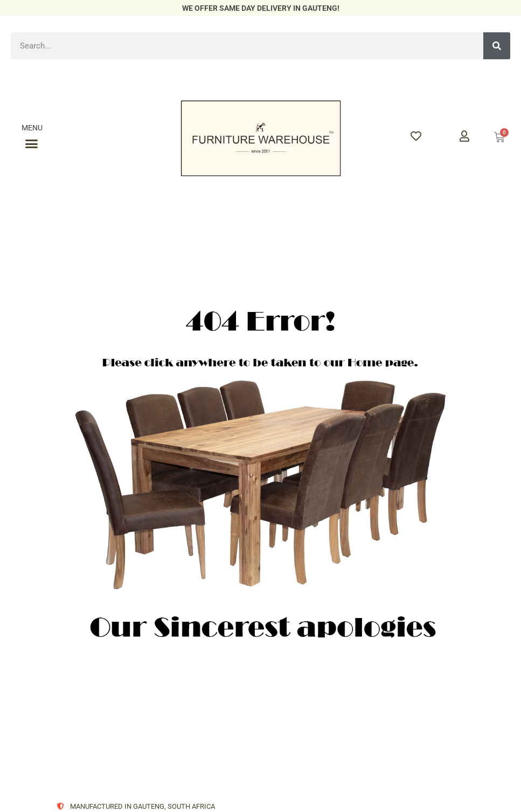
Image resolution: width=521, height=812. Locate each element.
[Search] (497, 46)
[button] (32, 144)
